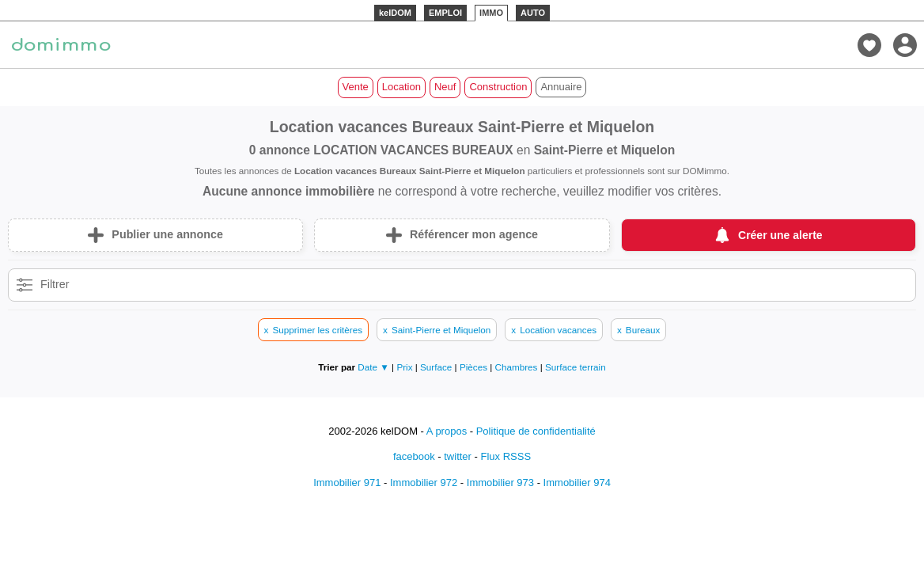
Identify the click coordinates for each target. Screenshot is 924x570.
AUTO (533, 13)
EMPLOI (445, 13)
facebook (414, 456)
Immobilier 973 (500, 483)
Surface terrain (576, 367)
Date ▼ (373, 367)
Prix (405, 367)
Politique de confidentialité (536, 431)
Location (401, 87)
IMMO (491, 13)
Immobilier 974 (577, 483)
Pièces (475, 367)
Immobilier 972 (424, 483)
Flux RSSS (506, 456)
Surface (437, 367)
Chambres (518, 367)
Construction (498, 87)
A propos (447, 431)
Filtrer (55, 284)
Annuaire (561, 87)
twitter (458, 456)
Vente (356, 87)
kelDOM (395, 13)
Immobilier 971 (347, 483)
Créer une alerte (780, 235)
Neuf (445, 87)
